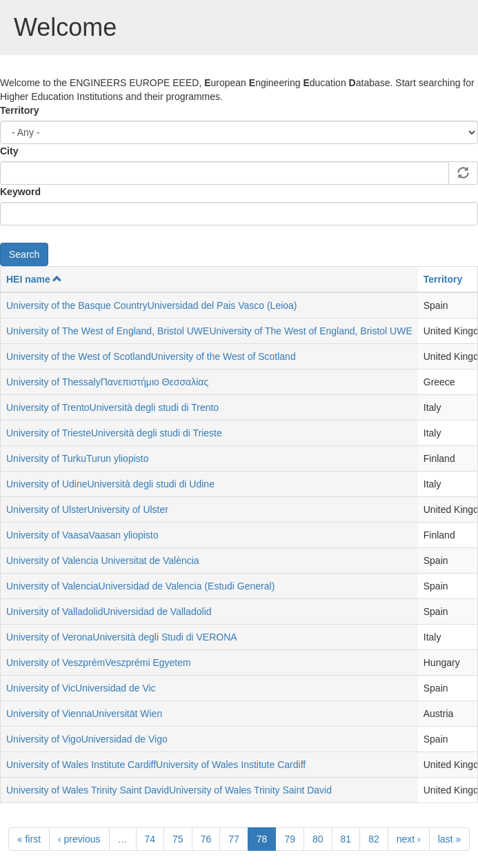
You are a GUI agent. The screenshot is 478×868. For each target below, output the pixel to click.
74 (150, 839)
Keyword (20, 192)
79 (290, 839)
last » (449, 839)
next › (409, 839)
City (9, 151)
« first (29, 839)
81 (346, 839)
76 (206, 839)
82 (374, 839)
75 (178, 839)
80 (318, 839)
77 (234, 839)
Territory (20, 110)
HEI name (34, 279)
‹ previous (79, 839)
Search (24, 254)
